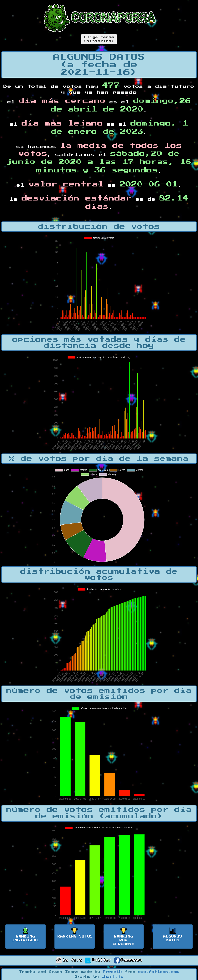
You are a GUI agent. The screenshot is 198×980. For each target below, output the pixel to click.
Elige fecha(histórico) (99, 39)
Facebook (128, 960)
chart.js (113, 977)
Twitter (98, 960)
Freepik (112, 972)
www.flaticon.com (159, 972)
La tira (69, 960)
